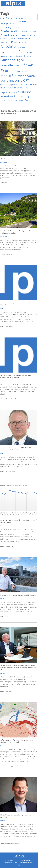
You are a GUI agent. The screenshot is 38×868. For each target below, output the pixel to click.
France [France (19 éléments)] (5, 52)
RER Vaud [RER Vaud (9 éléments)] (30, 88)
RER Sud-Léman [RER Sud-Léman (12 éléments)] (16, 88)
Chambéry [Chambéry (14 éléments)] (6, 27)
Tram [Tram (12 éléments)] (3, 100)
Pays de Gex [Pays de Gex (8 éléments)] (14, 85)
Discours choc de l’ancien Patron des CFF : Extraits (18, 595)
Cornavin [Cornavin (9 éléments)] (4, 39)
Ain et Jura (4, 162)
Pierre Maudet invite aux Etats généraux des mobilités (16, 816)
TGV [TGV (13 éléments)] (21, 96)
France (3, 526)
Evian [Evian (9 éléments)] (24, 43)
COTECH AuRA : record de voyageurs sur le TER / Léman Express (19, 521)
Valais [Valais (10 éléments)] (10, 100)
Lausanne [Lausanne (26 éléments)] (8, 60)
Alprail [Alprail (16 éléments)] (10, 18)
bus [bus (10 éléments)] (15, 23)
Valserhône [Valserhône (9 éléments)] (19, 101)
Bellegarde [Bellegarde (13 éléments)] (6, 23)
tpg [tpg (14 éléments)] (27, 96)
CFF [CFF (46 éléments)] (22, 23)
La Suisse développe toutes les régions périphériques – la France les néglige (18, 232)
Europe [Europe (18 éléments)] (16, 42)
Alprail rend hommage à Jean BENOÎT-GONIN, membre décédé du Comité (17, 449)
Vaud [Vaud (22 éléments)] (29, 100)
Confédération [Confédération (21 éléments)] (10, 31)
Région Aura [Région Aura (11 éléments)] (6, 93)
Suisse (3, 599)
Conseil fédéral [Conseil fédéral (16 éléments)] (9, 35)
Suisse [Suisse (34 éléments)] (26, 92)
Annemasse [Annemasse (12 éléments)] (21, 18)
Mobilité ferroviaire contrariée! (11, 159)
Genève (3, 821)
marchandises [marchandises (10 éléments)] (23, 71)
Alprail (2, 309)
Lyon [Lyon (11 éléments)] (17, 66)
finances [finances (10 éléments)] (21, 47)
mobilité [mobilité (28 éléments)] (7, 76)
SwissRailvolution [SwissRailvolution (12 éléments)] (9, 96)
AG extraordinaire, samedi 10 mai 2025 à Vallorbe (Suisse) (17, 304)
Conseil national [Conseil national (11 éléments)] (27, 35)
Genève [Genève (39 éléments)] (18, 52)
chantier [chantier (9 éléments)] (17, 28)
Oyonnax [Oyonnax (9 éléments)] (4, 85)
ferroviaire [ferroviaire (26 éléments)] (8, 47)
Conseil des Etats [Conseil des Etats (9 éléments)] (29, 32)
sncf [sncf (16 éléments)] (16, 92)
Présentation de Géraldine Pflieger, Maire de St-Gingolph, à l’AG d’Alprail (17, 741)
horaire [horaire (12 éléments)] (28, 56)
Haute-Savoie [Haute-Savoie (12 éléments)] (15, 56)
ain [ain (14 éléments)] (2, 18)
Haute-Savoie (5, 746)
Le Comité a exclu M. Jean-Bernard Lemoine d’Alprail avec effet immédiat (16, 376)
